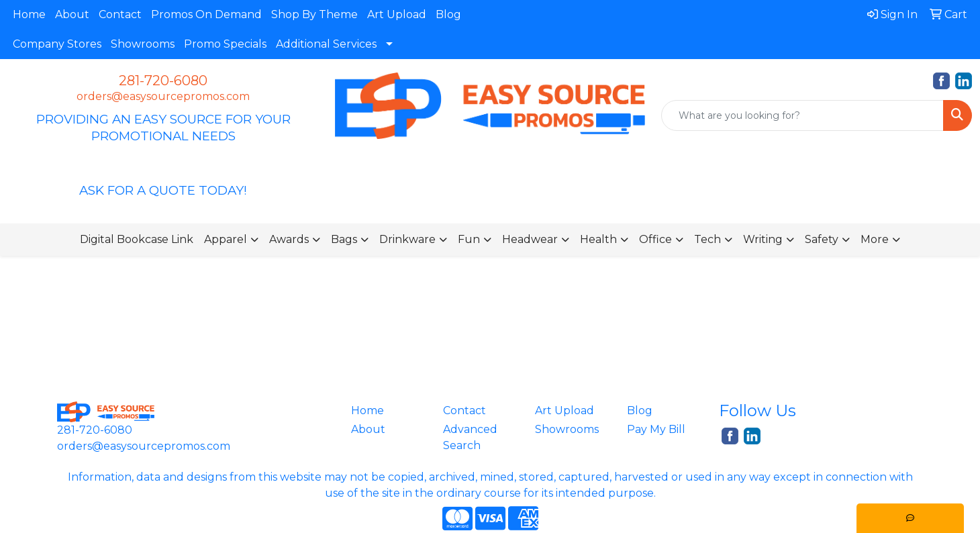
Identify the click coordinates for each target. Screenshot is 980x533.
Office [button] (655, 239)
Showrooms (143, 44)
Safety (822, 239)
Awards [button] (289, 239)
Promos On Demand (206, 14)
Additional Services (326, 44)
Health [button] (598, 239)
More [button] (875, 239)
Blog (448, 14)
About (72, 14)
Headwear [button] (530, 239)
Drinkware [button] (407, 239)
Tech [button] (707, 239)
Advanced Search (470, 437)
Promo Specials (225, 44)
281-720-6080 (163, 81)
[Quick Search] (802, 115)
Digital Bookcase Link (137, 239)
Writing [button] (763, 239)
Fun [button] (469, 239)
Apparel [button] (226, 239)
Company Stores (57, 44)
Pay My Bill (656, 429)
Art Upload (397, 14)
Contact (120, 14)
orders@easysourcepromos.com (163, 96)
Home (29, 14)
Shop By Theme (314, 14)
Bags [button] (344, 239)
